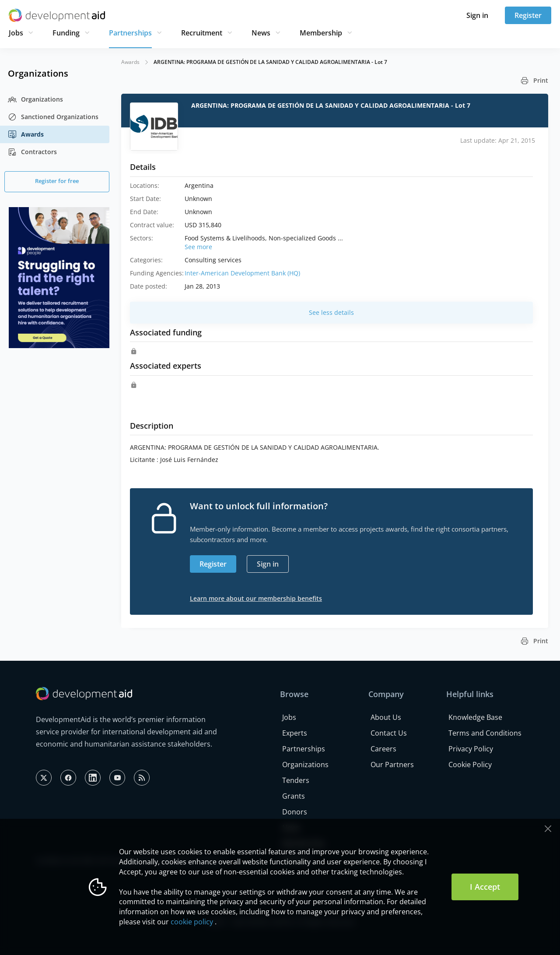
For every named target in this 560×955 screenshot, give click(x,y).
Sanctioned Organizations (53, 117)
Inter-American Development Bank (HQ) (242, 273)
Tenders (296, 780)
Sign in (477, 15)
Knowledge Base (475, 717)
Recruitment (202, 33)
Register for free (57, 181)
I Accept (485, 887)
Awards (26, 134)
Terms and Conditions (485, 733)
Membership (321, 33)
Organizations (35, 99)
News (261, 33)
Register (528, 15)
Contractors (32, 152)
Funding (66, 33)
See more (198, 247)
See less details (331, 312)
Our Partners (392, 765)
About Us (386, 717)
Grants (294, 796)
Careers (383, 749)
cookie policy (192, 922)
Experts (295, 733)
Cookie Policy (470, 765)
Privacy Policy (471, 749)
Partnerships (130, 33)
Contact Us (389, 733)
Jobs (16, 33)
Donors (295, 812)
